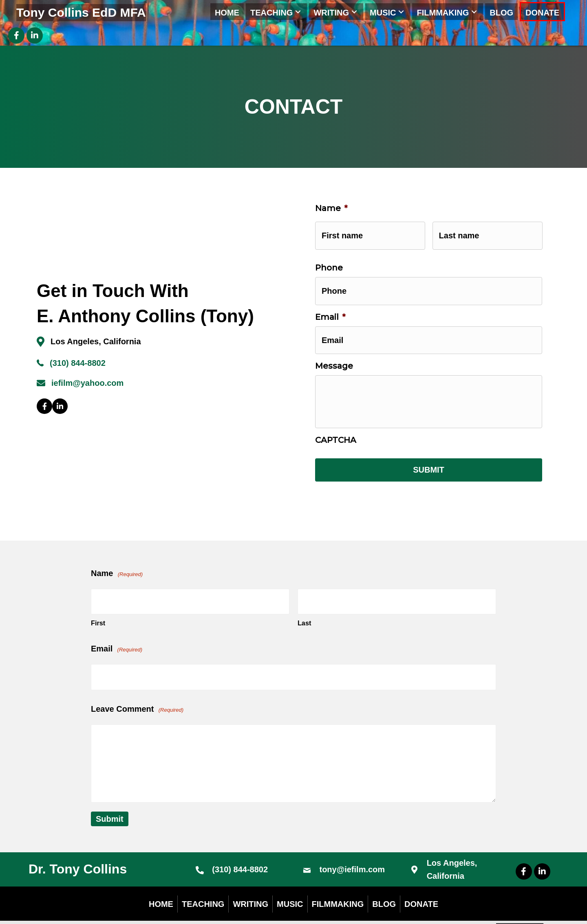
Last (304, 612)
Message (334, 353)
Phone (329, 263)
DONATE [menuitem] (421, 889)
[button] (298, 12)
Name (331, 208)
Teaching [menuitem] (203, 889)
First (98, 612)
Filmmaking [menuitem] (338, 889)
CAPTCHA (336, 439)
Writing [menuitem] (250, 889)
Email (330, 308)
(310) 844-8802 (78, 359)
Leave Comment (137, 694)
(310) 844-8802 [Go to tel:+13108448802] (240, 854)
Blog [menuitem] (384, 889)
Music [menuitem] (290, 889)
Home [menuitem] (161, 889)
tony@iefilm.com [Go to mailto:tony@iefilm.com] (352, 854)
